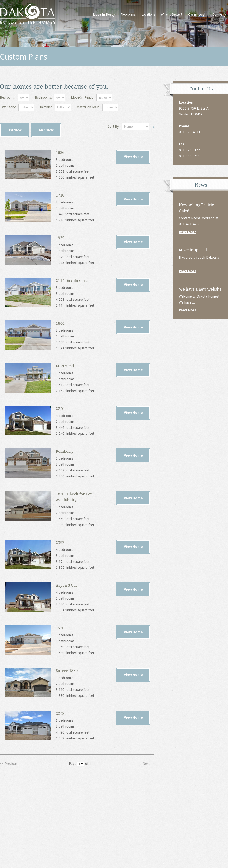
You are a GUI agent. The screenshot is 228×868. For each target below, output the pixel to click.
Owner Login (197, 14)
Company (219, 14)
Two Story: (8, 107)
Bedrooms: (8, 97)
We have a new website (200, 289)
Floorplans (128, 14)
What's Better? (172, 14)
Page (73, 764)
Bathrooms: (43, 97)
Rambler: (46, 107)
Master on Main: (88, 107)
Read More (188, 232)
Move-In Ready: (83, 97)
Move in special (193, 250)
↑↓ (153, 126)
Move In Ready (104, 14)
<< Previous (9, 764)
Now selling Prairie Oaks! (196, 208)
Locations (148, 14)
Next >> (149, 764)
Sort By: (114, 126)
